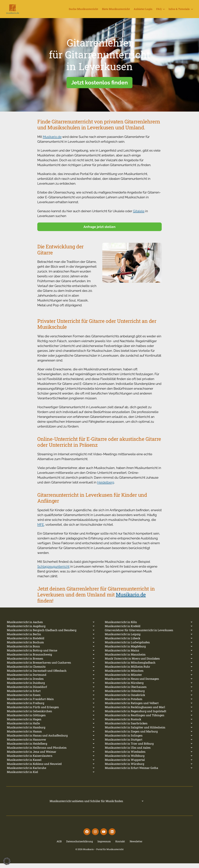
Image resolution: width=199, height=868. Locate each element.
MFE (41, 529)
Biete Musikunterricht (116, 11)
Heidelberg (106, 487)
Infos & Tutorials (179, 11)
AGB (59, 846)
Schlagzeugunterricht (53, 571)
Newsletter (136, 846)
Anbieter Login (143, 11)
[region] (99, 69)
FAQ (159, 11)
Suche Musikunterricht (83, 11)
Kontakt (120, 846)
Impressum (104, 846)
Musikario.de (52, 141)
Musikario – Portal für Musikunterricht (103, 854)
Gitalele (139, 216)
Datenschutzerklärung (80, 846)
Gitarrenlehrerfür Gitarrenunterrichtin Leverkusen (100, 59)
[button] (7, 861)
